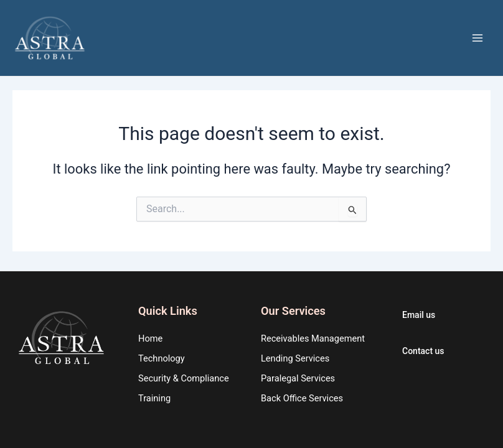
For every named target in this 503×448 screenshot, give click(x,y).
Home (150, 338)
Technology (162, 358)
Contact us (423, 351)
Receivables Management (313, 338)
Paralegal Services (298, 378)
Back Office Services (302, 398)
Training (154, 398)
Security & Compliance (184, 378)
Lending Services (295, 358)
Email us (419, 315)
